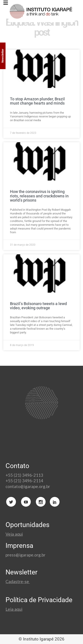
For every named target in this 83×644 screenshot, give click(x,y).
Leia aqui (14, 609)
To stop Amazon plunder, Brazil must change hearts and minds (37, 101)
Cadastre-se (18, 581)
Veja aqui (14, 534)
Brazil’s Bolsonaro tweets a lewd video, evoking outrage (38, 306)
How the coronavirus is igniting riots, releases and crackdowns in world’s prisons (39, 196)
